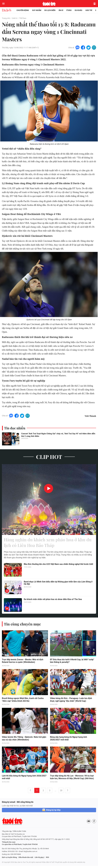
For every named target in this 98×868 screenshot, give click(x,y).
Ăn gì (61, 10)
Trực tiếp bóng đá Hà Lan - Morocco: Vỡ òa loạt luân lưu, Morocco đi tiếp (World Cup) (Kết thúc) (72, 779)
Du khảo (78, 10)
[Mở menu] (3, 4)
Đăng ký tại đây (53, 812)
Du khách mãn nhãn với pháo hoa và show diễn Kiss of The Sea (53, 601)
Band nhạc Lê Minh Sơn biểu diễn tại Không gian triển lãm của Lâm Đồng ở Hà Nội (58, 585)
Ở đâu (69, 10)
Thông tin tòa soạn (9, 844)
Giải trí (89, 10)
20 (61, 793)
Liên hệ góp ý (39, 859)
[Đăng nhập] (95, 4)
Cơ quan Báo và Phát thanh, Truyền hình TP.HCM (20, 846)
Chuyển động (23, 10)
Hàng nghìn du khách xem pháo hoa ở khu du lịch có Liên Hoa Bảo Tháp (48, 544)
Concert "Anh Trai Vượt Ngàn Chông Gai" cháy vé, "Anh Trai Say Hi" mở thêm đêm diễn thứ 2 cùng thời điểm (58, 435)
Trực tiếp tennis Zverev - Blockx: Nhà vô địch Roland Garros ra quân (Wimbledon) (23, 663)
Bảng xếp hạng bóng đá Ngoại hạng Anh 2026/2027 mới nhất (69, 740)
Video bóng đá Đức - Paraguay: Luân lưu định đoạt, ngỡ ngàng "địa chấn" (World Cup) (71, 701)
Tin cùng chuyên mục (23, 625)
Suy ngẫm (37, 10)
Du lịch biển (50, 10)
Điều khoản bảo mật (26, 859)
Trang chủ (6, 18)
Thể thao (23, 18)
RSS (47, 859)
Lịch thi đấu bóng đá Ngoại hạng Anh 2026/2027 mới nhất (24, 779)
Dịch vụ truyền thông (9, 859)
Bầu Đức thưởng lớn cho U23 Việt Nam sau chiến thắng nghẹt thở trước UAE (58, 566)
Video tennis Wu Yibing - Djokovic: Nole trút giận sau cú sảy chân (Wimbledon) (24, 740)
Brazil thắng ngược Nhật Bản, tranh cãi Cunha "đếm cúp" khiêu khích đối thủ (23, 701)
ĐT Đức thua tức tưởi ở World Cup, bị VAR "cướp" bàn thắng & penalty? (72, 663)
